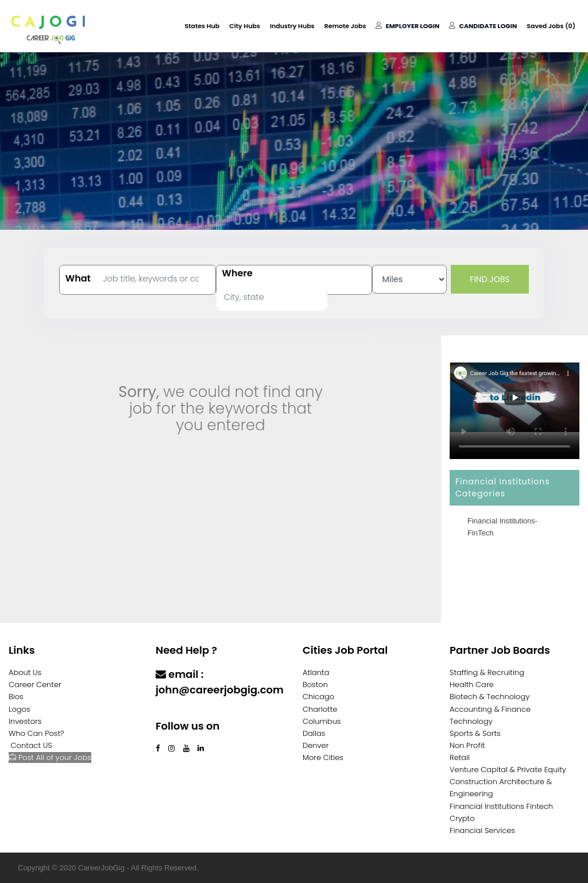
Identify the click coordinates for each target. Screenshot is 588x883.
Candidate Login (483, 26)
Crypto (462, 818)
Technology (471, 721)
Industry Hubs (292, 26)
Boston (315, 685)
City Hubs (245, 26)
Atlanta (316, 672)
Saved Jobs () (551, 26)
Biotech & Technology (490, 697)
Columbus (322, 721)
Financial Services (482, 830)
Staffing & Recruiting (487, 672)
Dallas (314, 733)
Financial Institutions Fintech (501, 806)
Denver (316, 745)
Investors (25, 721)
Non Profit (467, 745)
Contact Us (186, 712)
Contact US (32, 745)
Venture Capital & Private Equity (508, 770)
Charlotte (320, 709)
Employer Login (407, 26)
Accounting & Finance (490, 709)
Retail (460, 757)
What (78, 279)
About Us (25, 672)
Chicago (318, 697)
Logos (20, 709)
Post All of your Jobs (50, 757)
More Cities (323, 757)
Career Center (35, 685)
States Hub (202, 26)
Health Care (472, 685)
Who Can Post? (36, 733)
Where (237, 273)
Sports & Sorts (475, 733)
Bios (16, 697)
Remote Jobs (345, 26)
